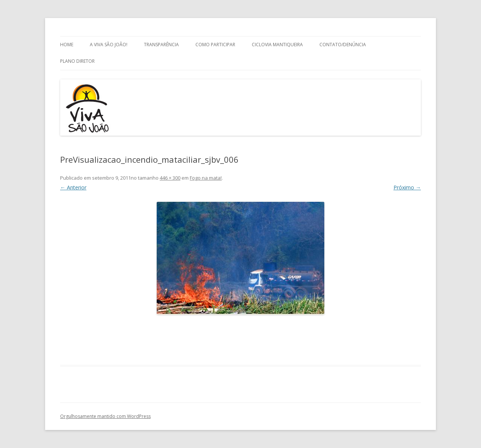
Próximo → (407, 187)
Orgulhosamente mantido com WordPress (105, 416)
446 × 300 (170, 178)
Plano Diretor (77, 61)
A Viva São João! (109, 45)
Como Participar (215, 45)
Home (67, 45)
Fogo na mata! (206, 178)
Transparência (161, 45)
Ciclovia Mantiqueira (277, 45)
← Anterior (73, 187)
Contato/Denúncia (343, 45)
